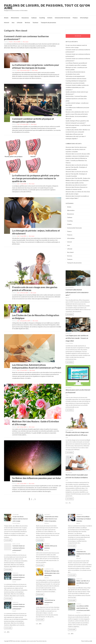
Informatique (84, 18)
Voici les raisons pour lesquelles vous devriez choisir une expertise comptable (76, 150)
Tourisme (35, 23)
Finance (75, 18)
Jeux (13, 23)
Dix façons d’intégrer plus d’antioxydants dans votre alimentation (52, 573)
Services (27, 23)
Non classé (26, 42)
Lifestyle (20, 23)
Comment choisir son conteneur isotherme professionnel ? (19, 548)
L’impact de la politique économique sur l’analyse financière (84, 519)
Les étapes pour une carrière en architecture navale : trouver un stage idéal (77, 338)
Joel (18, 70)
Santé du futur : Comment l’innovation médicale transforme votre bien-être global (76, 99)
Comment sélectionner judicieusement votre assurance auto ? (77, 292)
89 (8, 632)
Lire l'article (70, 314)
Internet (7, 23)
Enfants (50, 18)
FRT (91, 641)
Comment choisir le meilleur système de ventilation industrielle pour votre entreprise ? (77, 88)
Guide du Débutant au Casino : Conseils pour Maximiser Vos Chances (76, 161)
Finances (70, 235)
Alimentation (15, 18)
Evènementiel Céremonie (63, 18)
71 (69, 503)
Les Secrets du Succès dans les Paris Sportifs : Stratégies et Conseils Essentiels (77, 167)
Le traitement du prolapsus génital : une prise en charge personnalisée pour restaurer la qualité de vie (36, 178)
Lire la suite (8, 540)
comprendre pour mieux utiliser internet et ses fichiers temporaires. (51, 519)
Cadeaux (34, 18)
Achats (6, 18)
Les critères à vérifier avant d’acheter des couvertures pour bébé (83, 608)
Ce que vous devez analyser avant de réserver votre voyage (20, 519)
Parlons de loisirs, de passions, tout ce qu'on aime (47, 7)
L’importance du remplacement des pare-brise (84, 554)
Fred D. (11, 42)
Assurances (25, 18)
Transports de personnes (48, 23)
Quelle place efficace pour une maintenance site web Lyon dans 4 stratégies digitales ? (76, 136)
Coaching (42, 18)
